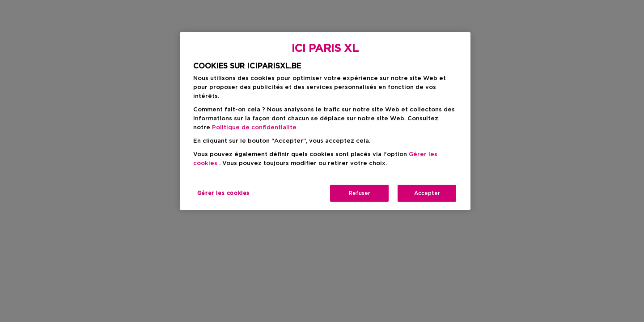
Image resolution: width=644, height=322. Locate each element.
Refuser (360, 193)
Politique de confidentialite (254, 128)
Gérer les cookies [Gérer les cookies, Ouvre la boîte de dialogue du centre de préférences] (223, 193)
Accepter (427, 193)
